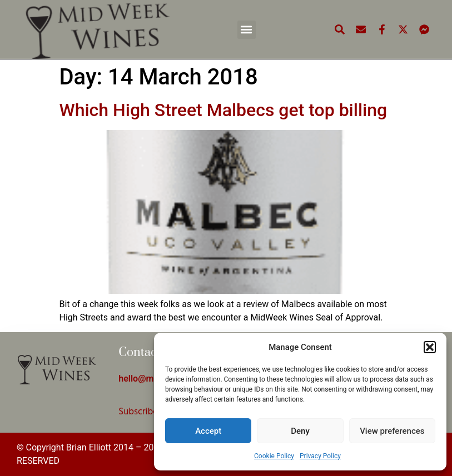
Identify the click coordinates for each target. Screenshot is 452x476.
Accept (208, 431)
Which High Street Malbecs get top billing (223, 110)
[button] (430, 347)
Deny (300, 431)
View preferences (392, 431)
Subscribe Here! (150, 412)
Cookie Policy (274, 456)
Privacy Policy (320, 456)
